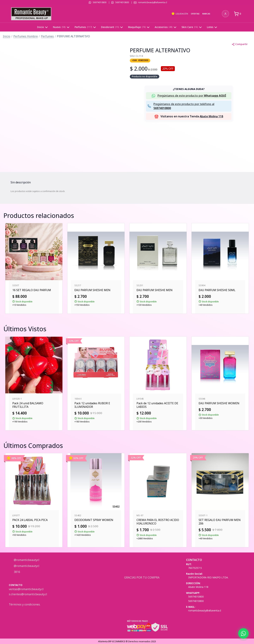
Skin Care (192, 27)
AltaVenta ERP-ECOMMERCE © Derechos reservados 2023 (127, 641)
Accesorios (166, 27)
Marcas (206, 14)
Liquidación (180, 14)
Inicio (43, 27)
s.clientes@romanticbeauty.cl (28, 594)
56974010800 (100, 2)
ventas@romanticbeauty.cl (26, 589)
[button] (189, 96)
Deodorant (112, 27)
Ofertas (195, 14)
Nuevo (62, 27)
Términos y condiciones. (25, 604)
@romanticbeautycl (26, 560)
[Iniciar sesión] (225, 14)
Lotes (212, 27)
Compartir (240, 44)
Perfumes (86, 27)
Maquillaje (139, 27)
